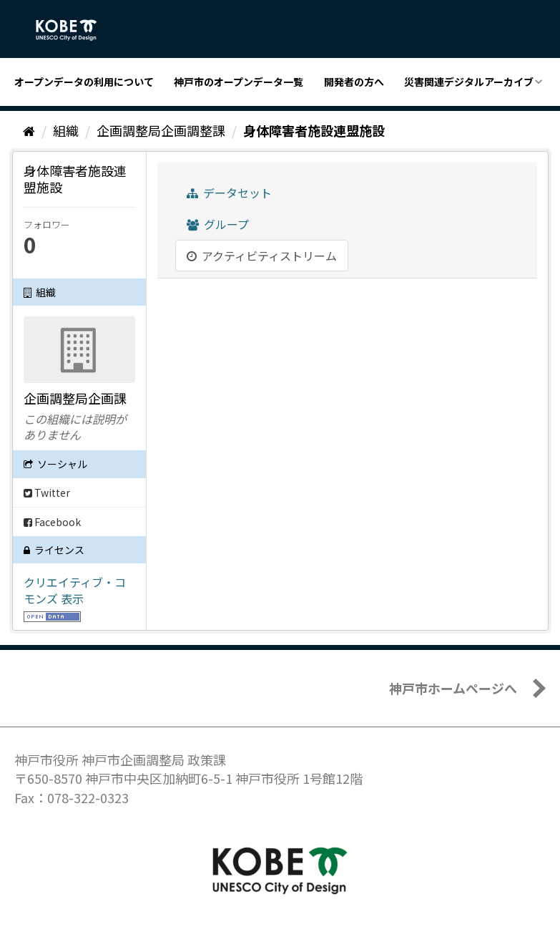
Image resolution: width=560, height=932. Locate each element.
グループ (218, 224)
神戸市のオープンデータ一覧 (239, 82)
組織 (66, 130)
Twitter (47, 492)
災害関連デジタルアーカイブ (469, 82)
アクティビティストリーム (262, 256)
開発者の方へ (354, 82)
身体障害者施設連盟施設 (314, 130)
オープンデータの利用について (84, 82)
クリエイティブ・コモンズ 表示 (75, 590)
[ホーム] (29, 130)
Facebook (52, 522)
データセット (229, 193)
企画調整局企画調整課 (161, 130)
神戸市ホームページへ (453, 688)
